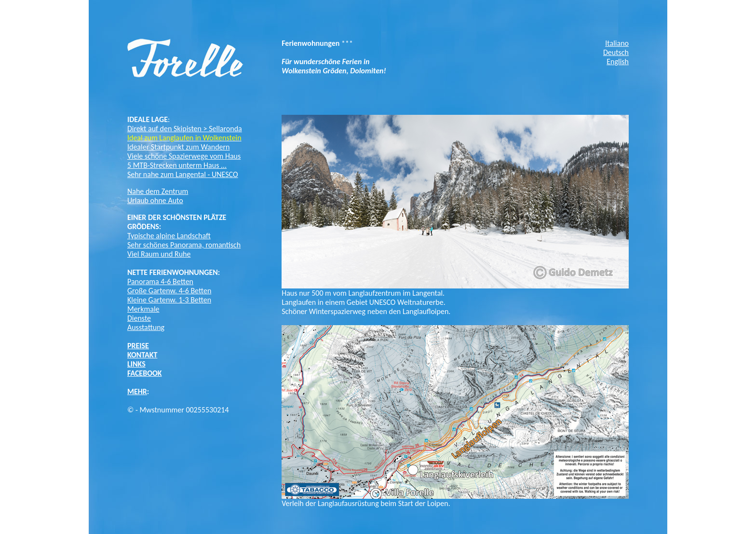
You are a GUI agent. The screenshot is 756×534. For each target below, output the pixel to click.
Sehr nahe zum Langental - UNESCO (183, 174)
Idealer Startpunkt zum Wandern (179, 147)
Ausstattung (146, 327)
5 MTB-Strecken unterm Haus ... (177, 165)
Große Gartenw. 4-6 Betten (169, 291)
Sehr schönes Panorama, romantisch (184, 245)
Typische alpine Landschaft (169, 236)
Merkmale (143, 309)
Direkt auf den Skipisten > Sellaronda (185, 129)
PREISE (138, 346)
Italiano (617, 43)
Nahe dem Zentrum (158, 191)
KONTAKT (142, 355)
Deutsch (616, 52)
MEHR (137, 391)
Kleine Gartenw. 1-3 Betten (169, 300)
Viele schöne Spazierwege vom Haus (184, 156)
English (618, 62)
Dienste (139, 318)
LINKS (136, 364)
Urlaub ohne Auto (155, 200)
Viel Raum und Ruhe (159, 254)
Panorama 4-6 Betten (160, 281)
